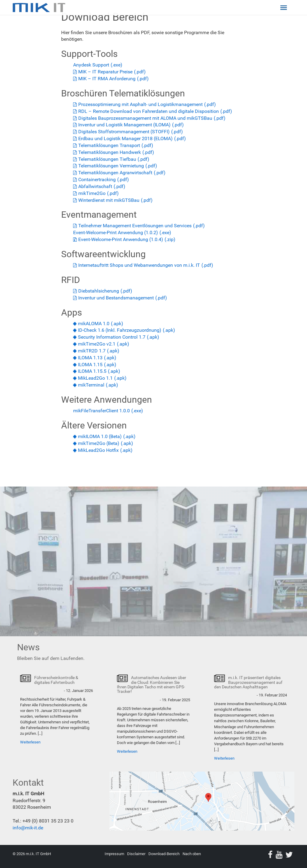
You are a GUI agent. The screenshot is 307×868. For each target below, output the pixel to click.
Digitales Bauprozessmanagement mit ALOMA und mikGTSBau (145, 118)
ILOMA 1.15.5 (92, 371)
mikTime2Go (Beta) (99, 443)
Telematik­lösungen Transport (109, 145)
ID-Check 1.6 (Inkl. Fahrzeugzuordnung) (120, 330)
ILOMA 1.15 (90, 365)
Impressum (114, 854)
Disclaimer (136, 854)
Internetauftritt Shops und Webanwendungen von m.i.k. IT (139, 265)
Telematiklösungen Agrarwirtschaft (115, 173)
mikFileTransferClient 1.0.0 (101, 411)
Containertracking (97, 179)
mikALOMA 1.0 (94, 324)
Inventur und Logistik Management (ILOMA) (124, 125)
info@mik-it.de (28, 828)
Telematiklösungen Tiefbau (107, 159)
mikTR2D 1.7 (92, 351)
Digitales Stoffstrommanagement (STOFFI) (124, 132)
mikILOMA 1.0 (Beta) (100, 436)
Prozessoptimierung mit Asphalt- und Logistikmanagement (140, 104)
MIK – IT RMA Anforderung (107, 79)
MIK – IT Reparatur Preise (105, 72)
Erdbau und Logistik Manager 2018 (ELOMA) (125, 138)
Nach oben (192, 854)
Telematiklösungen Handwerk (110, 152)
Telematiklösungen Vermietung (111, 166)
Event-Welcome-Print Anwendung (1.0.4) (121, 239)
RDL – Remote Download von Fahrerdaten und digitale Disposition (149, 111)
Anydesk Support (91, 65)
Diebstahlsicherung (99, 291)
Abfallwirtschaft (95, 186)
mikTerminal (91, 385)
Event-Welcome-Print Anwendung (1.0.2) (116, 232)
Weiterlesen (30, 742)
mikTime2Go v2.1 (97, 344)
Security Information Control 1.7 (112, 337)
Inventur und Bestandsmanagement (116, 298)
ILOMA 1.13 (90, 358)
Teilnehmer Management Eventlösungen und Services (135, 226)
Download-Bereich (164, 854)
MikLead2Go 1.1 (95, 378)
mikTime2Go (92, 193)
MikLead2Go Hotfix (98, 450)
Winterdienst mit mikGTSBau (109, 200)
